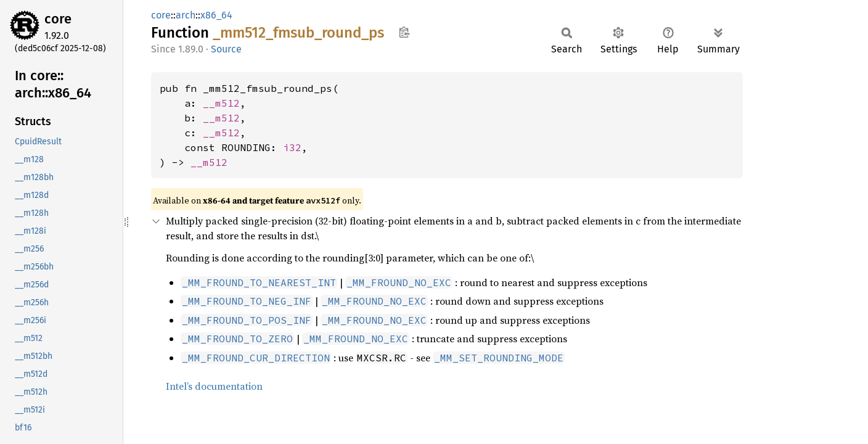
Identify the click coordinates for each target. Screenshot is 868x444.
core (58, 19)
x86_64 (216, 15)
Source (226, 49)
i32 (292, 147)
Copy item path (404, 32)
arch (186, 15)
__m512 (221, 103)
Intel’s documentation (214, 386)
